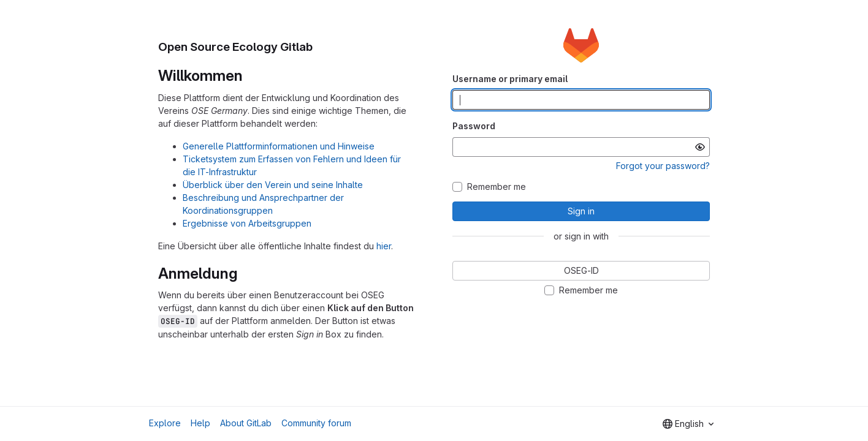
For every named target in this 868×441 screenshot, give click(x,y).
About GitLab (246, 423)
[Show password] (700, 147)
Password (474, 126)
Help (200, 423)
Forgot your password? (663, 166)
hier (384, 246)
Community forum (316, 423)
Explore (165, 423)
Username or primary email (510, 79)
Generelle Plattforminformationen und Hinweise (279, 146)
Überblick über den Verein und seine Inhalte (273, 185)
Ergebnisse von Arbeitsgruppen (247, 223)
